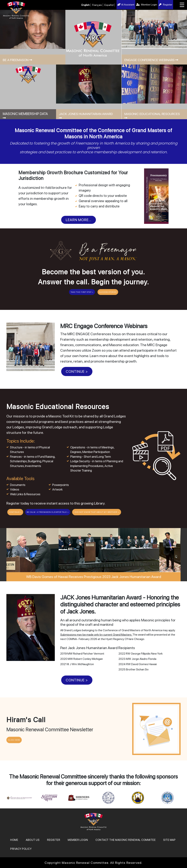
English (86, 5)
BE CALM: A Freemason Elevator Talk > (48, 512)
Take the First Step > (82, 292)
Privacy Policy (21, 849)
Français (97, 5)
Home (14, 840)
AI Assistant (126, 5)
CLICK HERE (14, 740)
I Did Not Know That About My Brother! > (97, 512)
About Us (33, 840)
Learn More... (79, 220)
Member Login (147, 5)
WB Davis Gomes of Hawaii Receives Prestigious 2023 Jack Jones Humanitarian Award (94, 577)
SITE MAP (169, 840)
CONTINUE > (77, 371)
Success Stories (108, 292)
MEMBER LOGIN (78, 840)
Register (166, 5)
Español (109, 5)
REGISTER (54, 840)
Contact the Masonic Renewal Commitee (126, 840)
